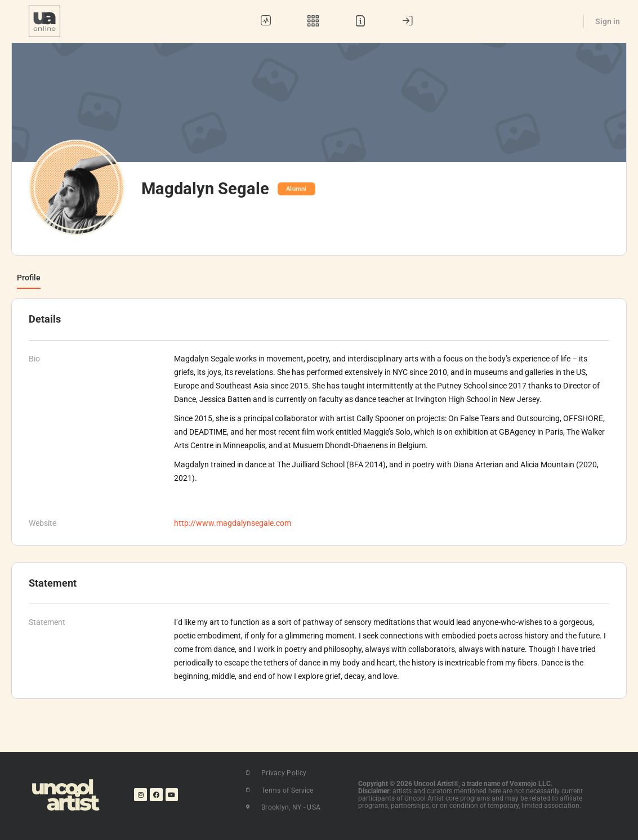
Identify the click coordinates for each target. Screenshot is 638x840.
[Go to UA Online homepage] (44, 20)
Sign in (608, 21)
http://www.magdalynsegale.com (233, 523)
